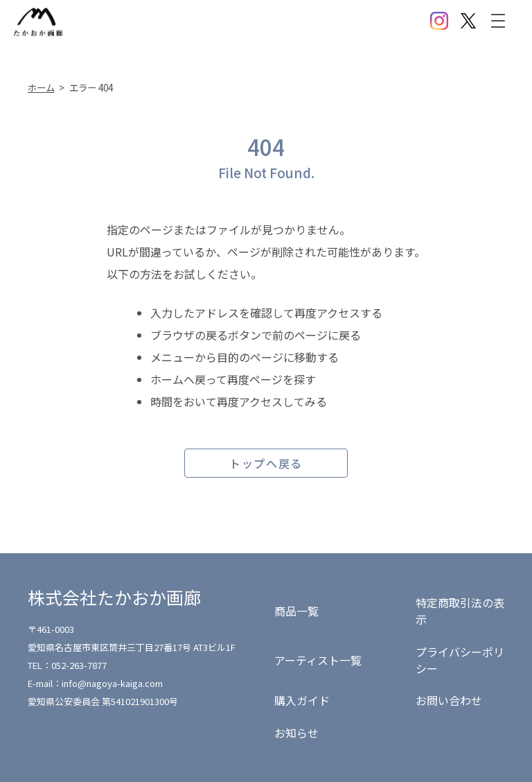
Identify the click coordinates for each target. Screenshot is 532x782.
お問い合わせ (449, 700)
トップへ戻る (266, 463)
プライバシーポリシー (460, 660)
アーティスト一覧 (318, 660)
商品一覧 (296, 611)
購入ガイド (302, 700)
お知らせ (296, 733)
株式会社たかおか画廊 (114, 597)
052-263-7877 (79, 665)
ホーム (41, 87)
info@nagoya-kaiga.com (112, 683)
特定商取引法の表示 (460, 611)
